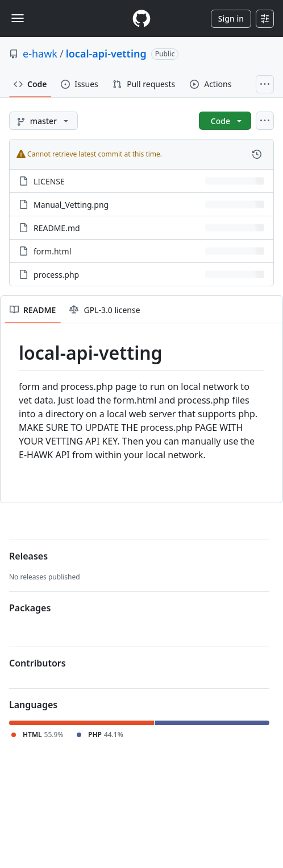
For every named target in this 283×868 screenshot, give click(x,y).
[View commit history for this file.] (257, 154)
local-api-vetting (106, 54)
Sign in (231, 18)
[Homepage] (141, 18)
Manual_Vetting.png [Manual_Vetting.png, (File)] (71, 205)
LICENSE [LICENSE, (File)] (49, 181)
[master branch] (43, 121)
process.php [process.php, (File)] (56, 275)
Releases (28, 556)
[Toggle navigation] (18, 18)
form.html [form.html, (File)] (52, 251)
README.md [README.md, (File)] (57, 228)
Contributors (38, 663)
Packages (30, 608)
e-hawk (40, 54)
